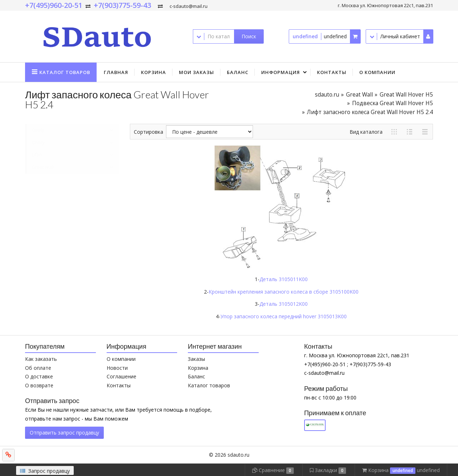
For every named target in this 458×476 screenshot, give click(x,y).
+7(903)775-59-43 (122, 5)
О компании (377, 72)
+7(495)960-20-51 (54, 5)
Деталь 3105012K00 (284, 304)
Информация (281, 72)
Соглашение (121, 376)
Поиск (249, 36)
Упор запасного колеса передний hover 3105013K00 (284, 316)
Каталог (65, 72)
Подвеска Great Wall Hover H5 (393, 103)
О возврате (39, 385)
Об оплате (38, 368)
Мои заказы (196, 72)
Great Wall (359, 95)
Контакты (332, 72)
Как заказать (41, 359)
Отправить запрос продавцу (64, 433)
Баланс (238, 72)
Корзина (154, 72)
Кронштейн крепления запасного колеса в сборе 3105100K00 (284, 292)
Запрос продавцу (45, 471)
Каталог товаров (209, 385)
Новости (117, 368)
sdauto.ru (327, 95)
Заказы (196, 359)
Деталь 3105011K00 (284, 279)
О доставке (39, 376)
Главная (116, 72)
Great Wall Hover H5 (406, 95)
